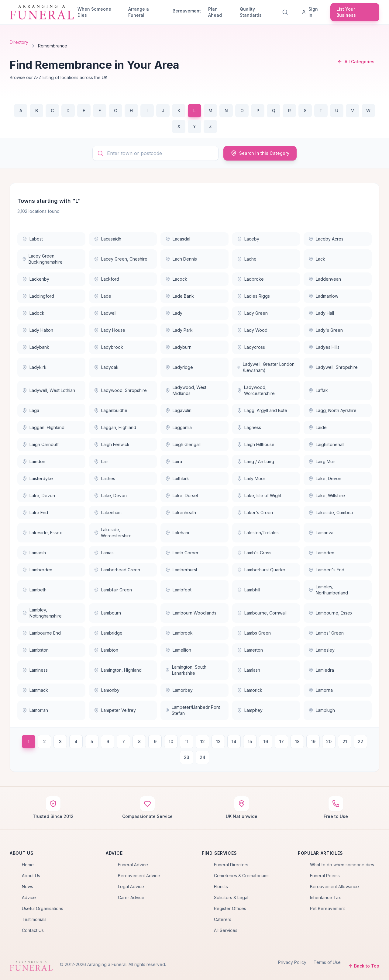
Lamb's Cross (254, 553)
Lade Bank (180, 296)
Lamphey (250, 710)
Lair (101, 461)
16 (266, 741)
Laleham (177, 533)
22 (360, 741)
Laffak (318, 390)
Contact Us (33, 930)
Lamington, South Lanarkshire (186, 670)
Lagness (249, 427)
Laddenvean (325, 279)
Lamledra (321, 670)
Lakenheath (181, 513)
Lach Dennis (181, 259)
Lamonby (107, 690)
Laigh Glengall (183, 444)
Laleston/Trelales (258, 533)
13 (218, 741)
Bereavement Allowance (334, 887)
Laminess (35, 670)
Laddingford (38, 296)
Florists (221, 887)
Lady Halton (38, 330)
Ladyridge (179, 367)
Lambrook (179, 633)
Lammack (35, 690)
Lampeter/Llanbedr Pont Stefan (193, 710)
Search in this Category (260, 153)
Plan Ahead (215, 12)
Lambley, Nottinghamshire (42, 613)
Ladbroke (250, 279)
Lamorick (250, 690)
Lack (317, 259)
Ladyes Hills (324, 347)
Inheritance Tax (325, 897)
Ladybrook (108, 347)
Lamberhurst (181, 570)
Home (28, 865)
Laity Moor (251, 478)
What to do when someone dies (342, 865)
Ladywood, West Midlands (186, 390)
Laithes (105, 478)
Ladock (33, 313)
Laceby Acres (326, 239)
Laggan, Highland (43, 427)
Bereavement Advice (139, 876)
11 (187, 741)
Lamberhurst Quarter (261, 570)
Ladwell (105, 313)
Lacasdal (178, 239)
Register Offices (230, 908)
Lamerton (250, 650)
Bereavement (187, 11)
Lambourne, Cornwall (262, 613)
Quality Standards (251, 12)
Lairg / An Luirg (256, 461)
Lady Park (179, 330)
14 (234, 741)
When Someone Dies (94, 12)
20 (329, 741)
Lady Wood (252, 330)
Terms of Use (327, 962)
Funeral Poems (325, 876)
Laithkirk (177, 478)
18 (297, 741)
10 (171, 741)
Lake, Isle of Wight (259, 495)
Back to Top (364, 966)
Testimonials (34, 919)
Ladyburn (178, 347)
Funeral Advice (133, 865)
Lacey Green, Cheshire (121, 259)
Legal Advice (131, 887)
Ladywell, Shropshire (333, 367)
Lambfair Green (113, 590)
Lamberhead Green (117, 570)
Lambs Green (254, 633)
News (28, 887)
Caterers (223, 919)
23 (187, 757)
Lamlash (249, 670)
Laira (174, 461)
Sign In (310, 12)
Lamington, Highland (118, 670)
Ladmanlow (323, 296)
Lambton (106, 650)
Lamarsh (34, 553)
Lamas (104, 553)
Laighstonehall (326, 444)
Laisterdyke (38, 478)
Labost (33, 239)
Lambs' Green (326, 633)
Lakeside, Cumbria (331, 513)
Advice (29, 897)
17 (282, 741)
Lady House (110, 330)
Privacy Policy (292, 962)
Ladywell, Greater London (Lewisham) (266, 367)
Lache (247, 259)
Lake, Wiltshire (327, 495)
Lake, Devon (325, 478)
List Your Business (346, 12)
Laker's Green (255, 513)
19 (313, 741)
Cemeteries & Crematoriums (242, 876)
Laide (318, 427)
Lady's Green (326, 330)
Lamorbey (179, 690)
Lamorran (35, 710)
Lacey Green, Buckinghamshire (42, 259)
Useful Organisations (43, 908)
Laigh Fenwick (112, 444)
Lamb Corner (182, 553)
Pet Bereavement (327, 908)
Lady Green (252, 313)
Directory (19, 42)
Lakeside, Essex (42, 533)
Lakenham (108, 513)
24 (203, 757)
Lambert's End (326, 570)
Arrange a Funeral (139, 12)
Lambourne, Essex (330, 613)
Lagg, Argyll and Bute (262, 410)
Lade (103, 296)
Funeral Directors (231, 865)
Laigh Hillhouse (256, 444)
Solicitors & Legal (231, 897)
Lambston (35, 650)
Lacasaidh (108, 239)
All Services (226, 930)
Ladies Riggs (253, 296)
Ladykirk (34, 367)
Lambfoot (178, 590)
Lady (174, 313)
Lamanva (321, 533)
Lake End (35, 513)
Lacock (176, 279)
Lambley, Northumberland (328, 590)
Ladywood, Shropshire (120, 390)
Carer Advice (131, 897)
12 (203, 741)
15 (250, 741)
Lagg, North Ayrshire (332, 410)
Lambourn (107, 613)
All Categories (356, 62)
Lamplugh (322, 710)
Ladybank (36, 347)
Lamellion (178, 650)
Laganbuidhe (111, 410)
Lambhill (249, 590)
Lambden (321, 553)
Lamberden (37, 570)
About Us (31, 876)
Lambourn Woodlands (191, 613)
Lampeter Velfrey (115, 710)
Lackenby (36, 279)
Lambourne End (41, 633)
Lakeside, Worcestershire (113, 533)
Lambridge (108, 633)
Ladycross (251, 347)
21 (345, 741)
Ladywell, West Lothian (49, 390)
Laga (31, 410)
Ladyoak (106, 367)
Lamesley (322, 650)
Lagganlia (179, 427)
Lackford (107, 279)
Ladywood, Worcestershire (256, 390)
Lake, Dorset (182, 495)
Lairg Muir (322, 461)
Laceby (248, 239)
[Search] (286, 12)
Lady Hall (321, 313)
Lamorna (321, 690)
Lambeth (34, 590)
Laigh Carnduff (40, 444)
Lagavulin (178, 410)
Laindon (34, 461)
